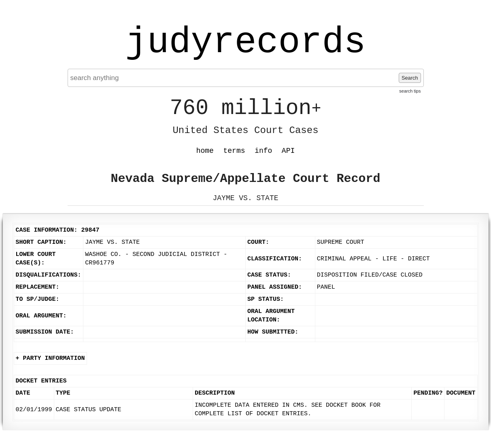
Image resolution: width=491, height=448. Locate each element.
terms (234, 151)
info (263, 151)
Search (410, 78)
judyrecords (245, 42)
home (205, 151)
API (288, 151)
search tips (410, 91)
